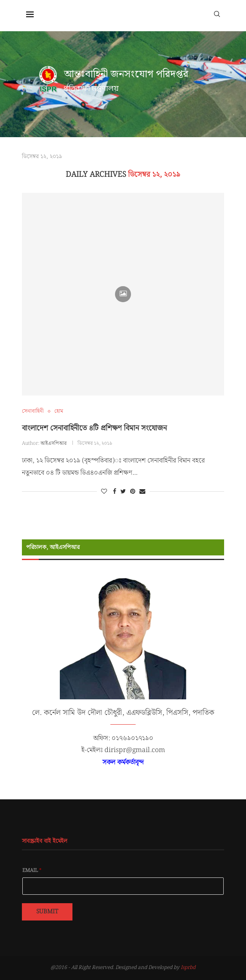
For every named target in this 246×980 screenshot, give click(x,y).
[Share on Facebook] (115, 492)
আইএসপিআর (53, 443)
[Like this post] (104, 492)
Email (32, 871)
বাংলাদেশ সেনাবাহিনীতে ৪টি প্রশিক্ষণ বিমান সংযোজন (94, 428)
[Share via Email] (142, 492)
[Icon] (123, 294)
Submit (47, 912)
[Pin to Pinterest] (133, 492)
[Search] (217, 14)
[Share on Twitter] (123, 492)
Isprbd (188, 968)
